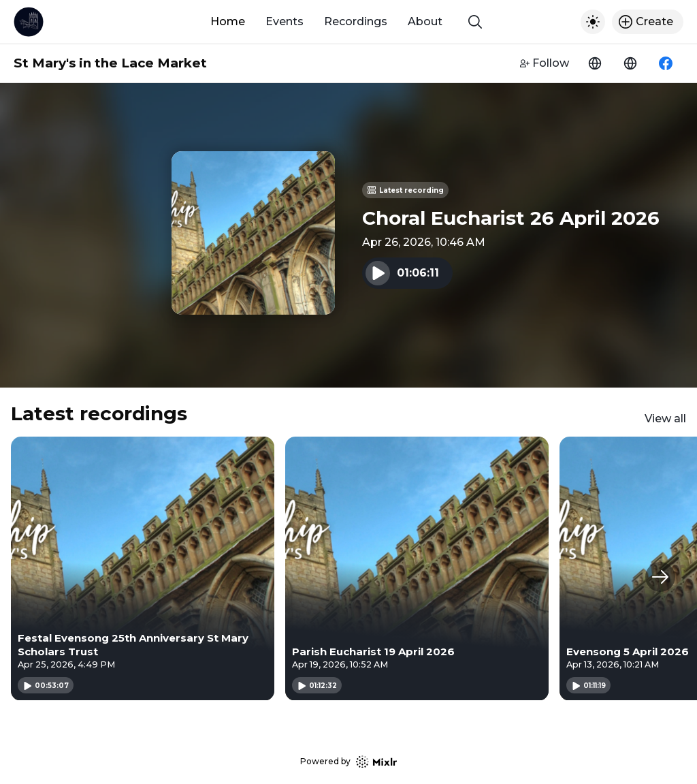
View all (665, 419)
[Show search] (475, 22)
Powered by (348, 762)
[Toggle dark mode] (593, 22)
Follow (545, 63)
